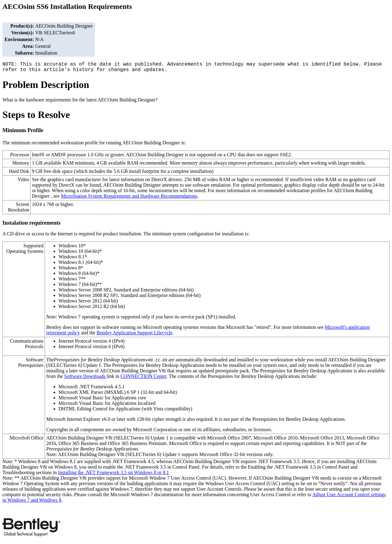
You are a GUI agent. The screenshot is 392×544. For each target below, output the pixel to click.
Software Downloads (86, 376)
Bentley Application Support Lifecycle (134, 333)
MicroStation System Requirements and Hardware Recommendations (129, 196)
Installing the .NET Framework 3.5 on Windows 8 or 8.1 (113, 472)
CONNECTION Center (144, 376)
